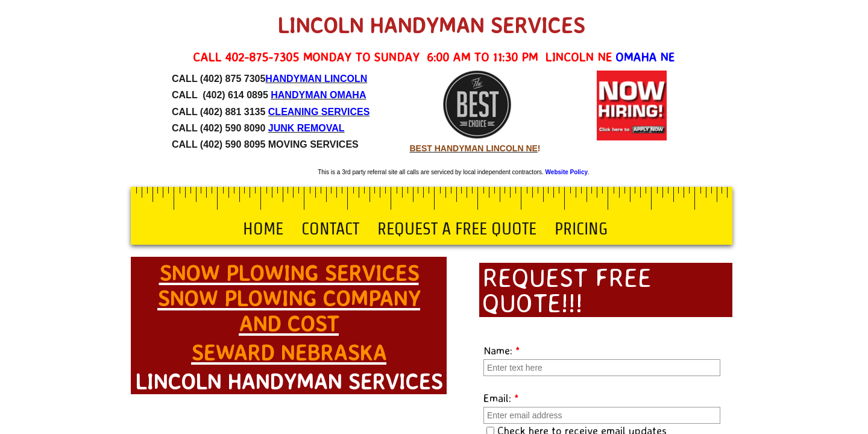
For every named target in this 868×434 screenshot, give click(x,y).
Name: (502, 350)
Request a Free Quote (457, 228)
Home (263, 228)
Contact (330, 228)
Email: (501, 398)
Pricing (581, 228)
